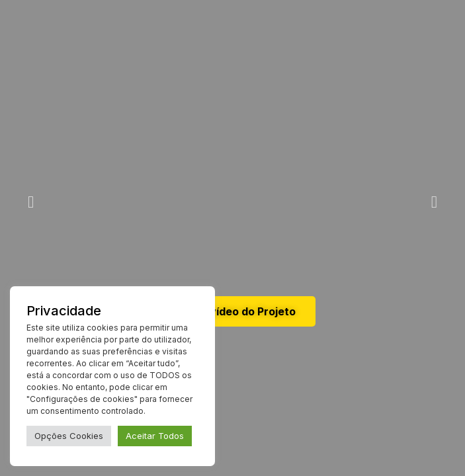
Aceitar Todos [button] (155, 436)
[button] (31, 201)
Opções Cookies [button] (69, 436)
